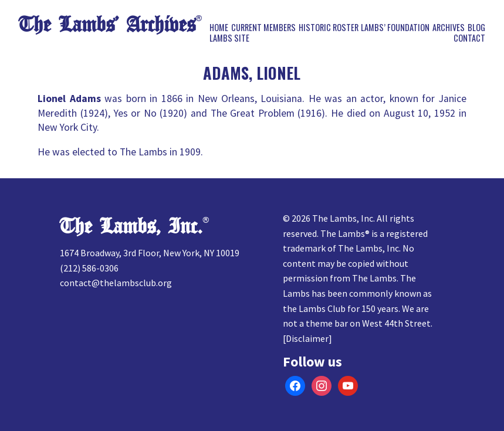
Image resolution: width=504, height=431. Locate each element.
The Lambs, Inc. (131, 227)
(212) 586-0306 (89, 268)
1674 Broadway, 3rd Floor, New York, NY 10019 (150, 253)
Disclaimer (307, 338)
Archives (449, 28)
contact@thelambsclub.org (116, 283)
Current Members (263, 28)
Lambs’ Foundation (395, 28)
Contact (469, 38)
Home (219, 28)
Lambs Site (229, 38)
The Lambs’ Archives (107, 25)
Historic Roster (329, 28)
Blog (476, 28)
